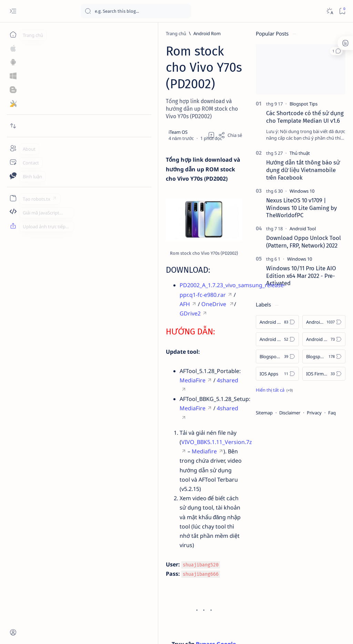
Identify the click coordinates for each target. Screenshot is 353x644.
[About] (13, 148)
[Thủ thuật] (300, 153)
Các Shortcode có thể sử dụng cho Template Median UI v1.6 (305, 117)
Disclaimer (290, 413)
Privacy (314, 413)
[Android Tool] (303, 229)
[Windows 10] (302, 191)
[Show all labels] (274, 390)
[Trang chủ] (13, 34)
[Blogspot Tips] (304, 104)
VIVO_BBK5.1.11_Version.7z (143, 388)
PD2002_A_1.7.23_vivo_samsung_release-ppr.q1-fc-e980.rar (123, 297)
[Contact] (13, 162)
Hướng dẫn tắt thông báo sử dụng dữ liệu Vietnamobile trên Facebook (303, 170)
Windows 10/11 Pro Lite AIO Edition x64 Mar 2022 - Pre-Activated (301, 276)
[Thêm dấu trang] (211, 84)
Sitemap (264, 413)
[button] (336, 51)
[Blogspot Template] (277, 356)
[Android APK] (277, 322)
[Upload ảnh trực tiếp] (13, 226)
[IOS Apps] (277, 374)
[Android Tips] (277, 339)
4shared (158, 364)
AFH (216, 297)
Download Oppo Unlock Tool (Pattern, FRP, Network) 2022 (304, 242)
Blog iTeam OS (65, 631)
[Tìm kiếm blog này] (136, 11)
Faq (332, 413)
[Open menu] (13, 11)
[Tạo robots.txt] (13, 198)
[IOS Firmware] (324, 374)
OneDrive (60, 306)
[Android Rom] (75, 33)
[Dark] (329, 11)
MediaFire (123, 364)
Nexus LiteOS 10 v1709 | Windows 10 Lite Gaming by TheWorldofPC (301, 208)
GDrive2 (94, 306)
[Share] (230, 84)
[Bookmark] (342, 11)
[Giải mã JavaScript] (13, 212)
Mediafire (203, 388)
